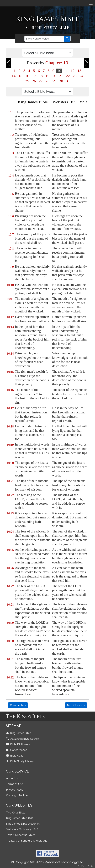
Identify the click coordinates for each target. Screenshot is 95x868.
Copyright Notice (17, 795)
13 (79, 71)
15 (20, 76)
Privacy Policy (15, 790)
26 (34, 81)
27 (41, 81)
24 (81, 76)
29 (54, 81)
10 (59, 71)
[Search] (44, 39)
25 (27, 81)
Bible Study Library (20, 761)
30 (61, 81)
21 (61, 76)
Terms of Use (15, 784)
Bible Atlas (15, 756)
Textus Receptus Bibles (21, 835)
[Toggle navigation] (91, 3)
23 (75, 76)
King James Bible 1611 (20, 818)
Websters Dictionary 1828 (22, 829)
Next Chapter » (76, 705)
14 (14, 76)
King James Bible (19, 733)
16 (27, 76)
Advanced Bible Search (23, 739)
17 (34, 76)
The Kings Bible (16, 813)
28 (48, 81)
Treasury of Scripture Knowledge (27, 841)
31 (68, 81)
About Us (12, 778)
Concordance (17, 750)
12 (73, 71)
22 (68, 76)
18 (41, 76)
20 (54, 76)
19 (48, 76)
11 (66, 71)
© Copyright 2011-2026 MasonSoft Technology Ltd (47, 862)
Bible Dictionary (18, 744)
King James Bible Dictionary (23, 824)
